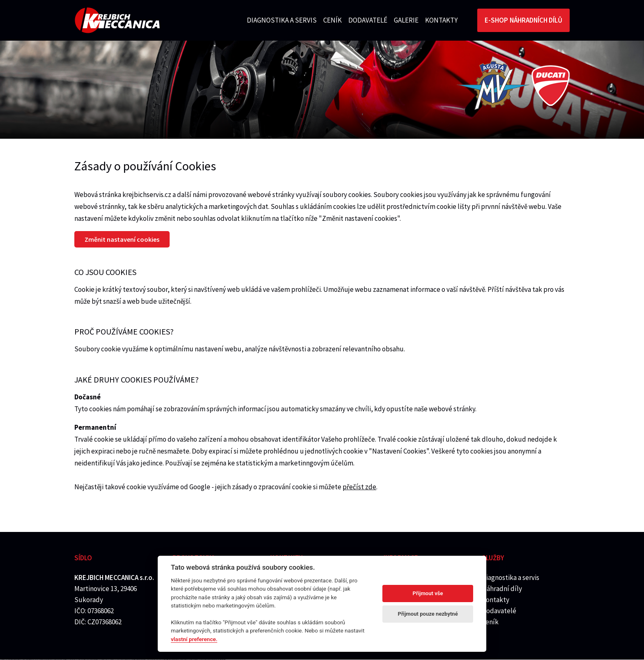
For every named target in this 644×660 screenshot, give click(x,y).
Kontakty (441, 20)
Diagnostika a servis (282, 20)
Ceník (332, 20)
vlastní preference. (194, 639)
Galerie (406, 20)
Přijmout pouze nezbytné (428, 614)
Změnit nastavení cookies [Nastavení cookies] (122, 239)
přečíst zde (359, 487)
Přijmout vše (428, 593)
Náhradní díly (502, 589)
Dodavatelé (368, 20)
